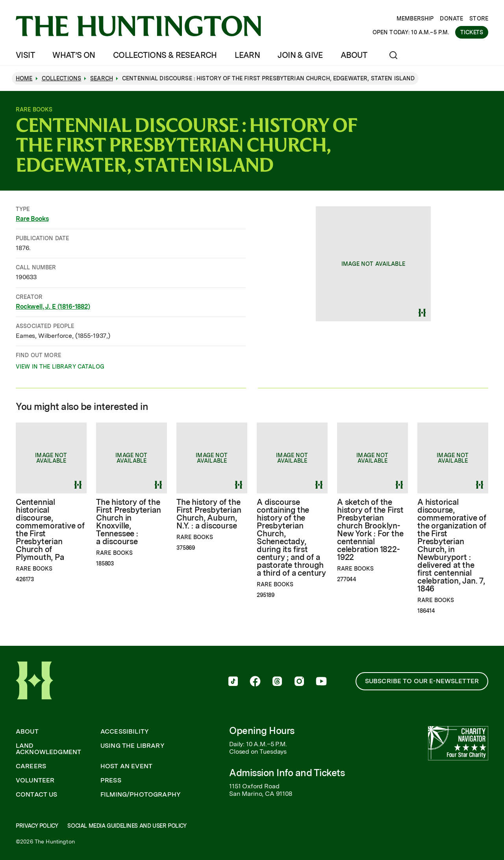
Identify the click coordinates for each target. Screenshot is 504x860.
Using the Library (132, 746)
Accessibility (125, 732)
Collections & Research (165, 55)
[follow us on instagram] (299, 682)
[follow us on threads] (277, 682)
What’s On (74, 55)
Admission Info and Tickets (287, 773)
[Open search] (393, 55)
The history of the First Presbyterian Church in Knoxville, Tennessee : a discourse (128, 522)
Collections (62, 78)
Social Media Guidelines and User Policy (127, 826)
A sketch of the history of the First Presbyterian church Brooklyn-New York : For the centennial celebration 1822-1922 (370, 530)
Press (111, 780)
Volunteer (35, 780)
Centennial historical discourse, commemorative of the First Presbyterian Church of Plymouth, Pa (50, 530)
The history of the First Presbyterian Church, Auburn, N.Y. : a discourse (209, 514)
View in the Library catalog (60, 368)
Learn (247, 55)
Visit (25, 55)
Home (24, 78)
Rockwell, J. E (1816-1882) (53, 307)
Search (102, 78)
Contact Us (37, 795)
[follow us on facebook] (255, 682)
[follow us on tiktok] (233, 682)
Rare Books (32, 219)
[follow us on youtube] (321, 682)
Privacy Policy (37, 826)
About (354, 55)
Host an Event (126, 766)
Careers (31, 766)
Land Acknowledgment (48, 749)
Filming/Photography (141, 795)
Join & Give (300, 55)
